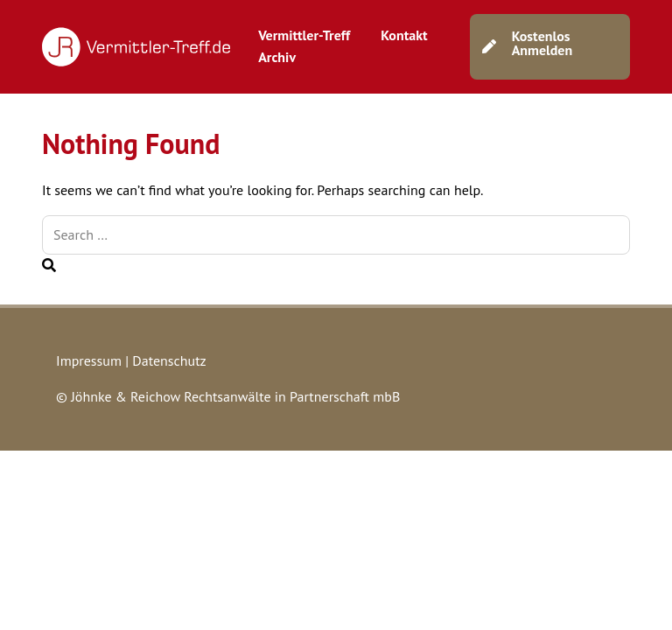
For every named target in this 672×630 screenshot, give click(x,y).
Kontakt (404, 35)
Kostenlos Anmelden (542, 43)
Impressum (89, 360)
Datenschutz (169, 360)
